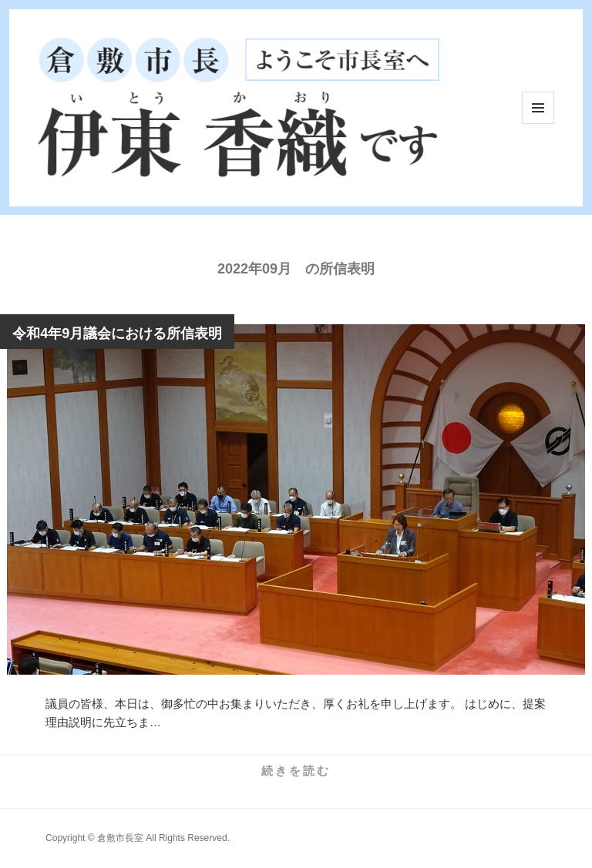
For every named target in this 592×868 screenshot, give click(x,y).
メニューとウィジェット (538, 108)
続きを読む (296, 771)
